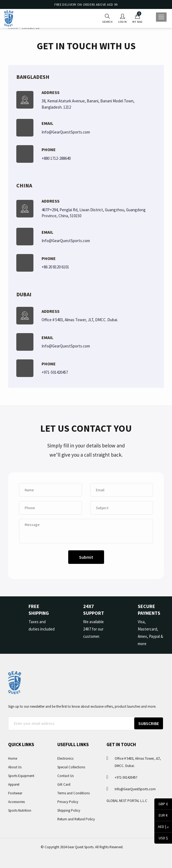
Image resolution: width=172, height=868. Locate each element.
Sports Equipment (21, 776)
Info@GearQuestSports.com (66, 132)
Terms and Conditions (74, 793)
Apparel (14, 784)
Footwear (15, 793)
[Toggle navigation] (161, 17)
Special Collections (71, 767)
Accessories (16, 802)
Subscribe (149, 723)
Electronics (65, 758)
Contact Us (65, 776)
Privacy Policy (68, 802)
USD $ (161, 838)
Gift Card (64, 784)
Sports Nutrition (20, 810)
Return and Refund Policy (76, 819)
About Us (15, 767)
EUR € (161, 816)
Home (13, 758)
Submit (86, 557)
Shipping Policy (69, 810)
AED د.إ (161, 827)
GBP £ (161, 804)
